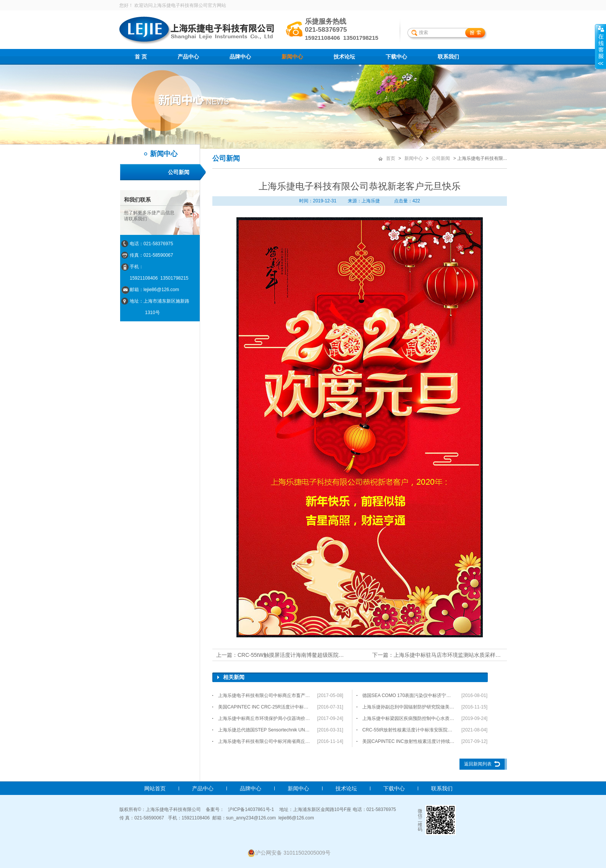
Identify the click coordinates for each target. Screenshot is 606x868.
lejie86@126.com (296, 818)
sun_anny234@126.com (251, 818)
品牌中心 (240, 57)
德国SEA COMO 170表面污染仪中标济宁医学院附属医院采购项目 (409, 695)
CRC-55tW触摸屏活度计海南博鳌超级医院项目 (293, 655)
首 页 (141, 57)
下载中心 (396, 57)
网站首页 (155, 788)
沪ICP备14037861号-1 (251, 809)
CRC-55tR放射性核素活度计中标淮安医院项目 (409, 730)
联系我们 (448, 57)
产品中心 (188, 57)
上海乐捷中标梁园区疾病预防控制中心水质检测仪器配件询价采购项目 (409, 718)
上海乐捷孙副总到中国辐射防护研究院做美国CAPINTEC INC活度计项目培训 (409, 707)
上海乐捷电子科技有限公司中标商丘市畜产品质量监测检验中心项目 (265, 695)
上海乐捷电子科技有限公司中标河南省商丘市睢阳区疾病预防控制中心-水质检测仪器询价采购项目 (265, 741)
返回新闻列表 (478, 764)
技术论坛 (344, 57)
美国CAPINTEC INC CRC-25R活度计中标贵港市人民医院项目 (265, 707)
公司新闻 (179, 172)
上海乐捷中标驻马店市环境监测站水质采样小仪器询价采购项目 (469, 655)
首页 (391, 158)
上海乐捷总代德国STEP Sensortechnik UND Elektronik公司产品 (265, 730)
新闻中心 (292, 57)
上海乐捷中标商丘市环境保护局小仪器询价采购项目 (265, 718)
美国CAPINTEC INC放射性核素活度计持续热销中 (409, 741)
